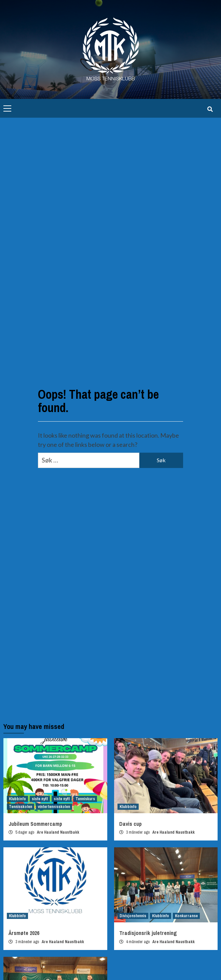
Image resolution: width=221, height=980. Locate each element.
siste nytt (40, 799)
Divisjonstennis (133, 916)
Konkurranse (186, 916)
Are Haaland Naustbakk (58, 832)
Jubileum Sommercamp (35, 824)
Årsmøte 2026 (24, 933)
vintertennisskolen (54, 807)
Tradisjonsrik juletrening (148, 933)
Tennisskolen (20, 807)
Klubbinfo (17, 799)
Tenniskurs (85, 799)
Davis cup (130, 824)
